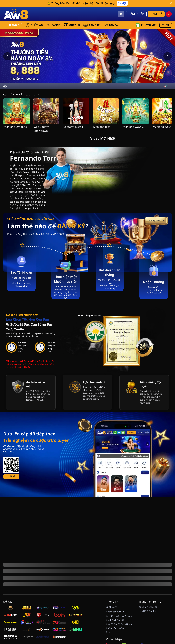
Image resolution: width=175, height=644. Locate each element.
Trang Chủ (13, 25)
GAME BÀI (92, 25)
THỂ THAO (34, 25)
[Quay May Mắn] (167, 610)
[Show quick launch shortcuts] (167, 602)
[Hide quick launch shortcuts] (163, 604)
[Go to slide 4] (93, 79)
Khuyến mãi (146, 25)
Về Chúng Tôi (112, 629)
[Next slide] (168, 56)
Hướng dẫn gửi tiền (115, 634)
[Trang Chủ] (16, 14)
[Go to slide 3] (89, 79)
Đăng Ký (156, 14)
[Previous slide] (7, 56)
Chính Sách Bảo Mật (115, 643)
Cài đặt (122, 3)
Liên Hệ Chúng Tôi (147, 633)
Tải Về (12, 542)
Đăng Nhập (136, 14)
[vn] (169, 14)
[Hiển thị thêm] (11, 610)
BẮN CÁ (111, 25)
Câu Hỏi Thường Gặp (149, 629)
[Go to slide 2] (86, 79)
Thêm (166, 25)
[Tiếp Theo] (38, 95)
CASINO (53, 25)
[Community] (121, 14)
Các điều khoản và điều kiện (119, 639)
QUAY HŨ (72, 25)
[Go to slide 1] (83, 79)
